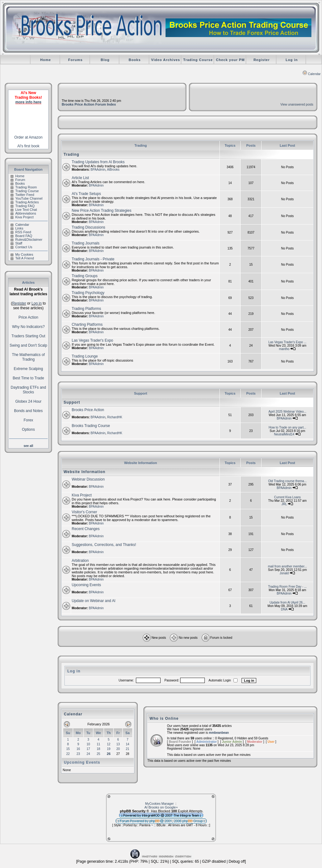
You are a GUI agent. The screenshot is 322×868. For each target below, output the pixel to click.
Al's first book (29, 146)
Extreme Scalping (28, 369)
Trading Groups (85, 276)
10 (88, 744)
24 (88, 754)
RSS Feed (21, 232)
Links (17, 228)
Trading (71, 154)
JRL (284, 504)
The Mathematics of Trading (28, 357)
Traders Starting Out (28, 336)
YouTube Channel (26, 198)
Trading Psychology (88, 293)
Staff (16, 243)
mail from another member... (287, 566)
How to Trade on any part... (288, 427)
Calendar (312, 74)
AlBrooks (113, 170)
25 (98, 754)
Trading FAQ (23, 206)
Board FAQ (21, 236)
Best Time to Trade (29, 378)
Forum (18, 180)
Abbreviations (23, 213)
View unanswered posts (297, 104)
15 (68, 749)
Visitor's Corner (84, 512)
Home (46, 60)
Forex (29, 420)
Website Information (84, 472)
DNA (284, 609)
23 (78, 754)
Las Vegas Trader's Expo (92, 340)
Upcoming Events (86, 585)
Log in (292, 60)
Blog (105, 60)
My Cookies (22, 254)
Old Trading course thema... (287, 481)
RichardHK (115, 417)
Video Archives (166, 60)
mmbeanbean (219, 733)
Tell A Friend (22, 258)
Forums (75, 60)
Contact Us (21, 247)
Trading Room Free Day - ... (287, 587)
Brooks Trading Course (91, 426)
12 (109, 744)
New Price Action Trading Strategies (101, 211)
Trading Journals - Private (93, 259)
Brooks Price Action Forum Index (89, 104)
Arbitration (80, 561)
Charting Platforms (87, 325)
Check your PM (230, 60)
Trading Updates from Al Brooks (98, 162)
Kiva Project (22, 217)
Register (262, 60)
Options (28, 429)
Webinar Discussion (88, 479)
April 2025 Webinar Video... (287, 412)
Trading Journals (86, 243)
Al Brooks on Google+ (161, 807)
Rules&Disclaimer (26, 240)
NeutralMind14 (284, 434)
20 (118, 749)
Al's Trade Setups (86, 194)
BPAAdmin (98, 170)
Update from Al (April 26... (288, 602)
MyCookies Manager (160, 804)
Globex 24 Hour (28, 401)
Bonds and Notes (28, 411)
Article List (80, 178)
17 (88, 749)
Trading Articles (25, 202)
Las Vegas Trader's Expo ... (287, 342)
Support (72, 402)
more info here (28, 102)
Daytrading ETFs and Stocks (28, 390)
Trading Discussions (89, 227)
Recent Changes (86, 529)
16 (78, 749)
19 (109, 749)
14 (128, 744)
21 (128, 749)
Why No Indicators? (29, 327)
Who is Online (164, 719)
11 (98, 744)
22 (68, 754)
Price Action (28, 317)
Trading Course (198, 60)
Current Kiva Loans (287, 497)
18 (98, 749)
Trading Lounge (85, 356)
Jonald (284, 573)
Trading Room (24, 187)
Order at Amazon (29, 137)
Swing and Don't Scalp (28, 345)
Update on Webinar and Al (94, 601)
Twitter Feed (22, 195)
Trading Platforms (86, 309)
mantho (284, 349)
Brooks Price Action (88, 410)
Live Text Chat (24, 210)
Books (135, 60)
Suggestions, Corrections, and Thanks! (104, 545)
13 (118, 744)
